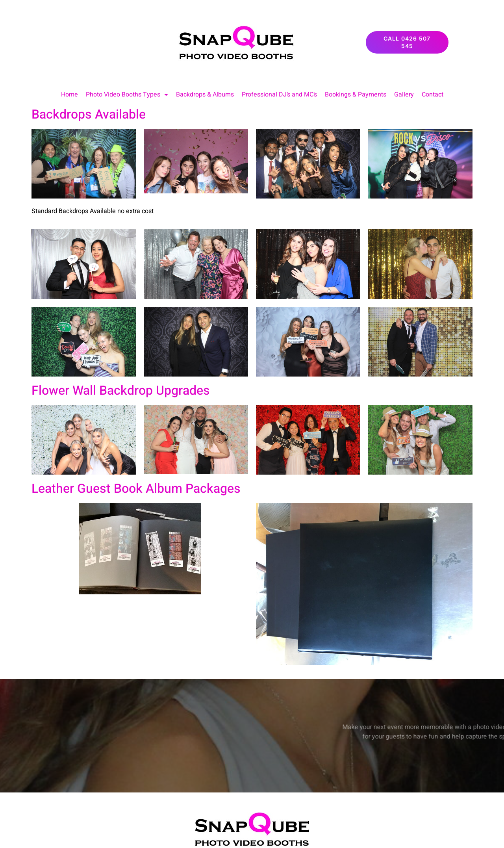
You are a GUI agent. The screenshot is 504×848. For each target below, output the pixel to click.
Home (69, 95)
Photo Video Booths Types (127, 95)
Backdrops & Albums (205, 95)
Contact (433, 95)
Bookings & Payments (356, 95)
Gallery (404, 95)
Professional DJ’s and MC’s (279, 95)
